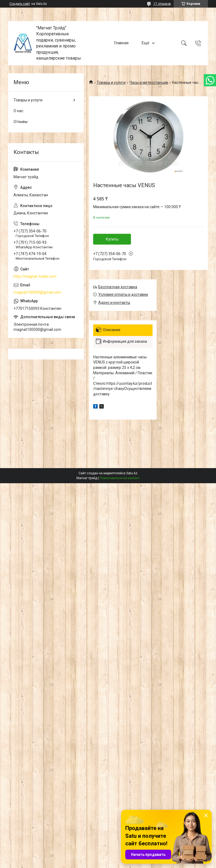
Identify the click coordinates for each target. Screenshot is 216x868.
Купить (112, 239)
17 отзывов (162, 4)
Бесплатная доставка (118, 287)
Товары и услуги (111, 83)
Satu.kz (132, 473)
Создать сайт (20, 4)
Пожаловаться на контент (120, 478)
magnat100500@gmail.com (37, 292)
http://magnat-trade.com (35, 276)
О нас (18, 111)
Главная (121, 43)
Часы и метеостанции (149, 83)
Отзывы (21, 122)
